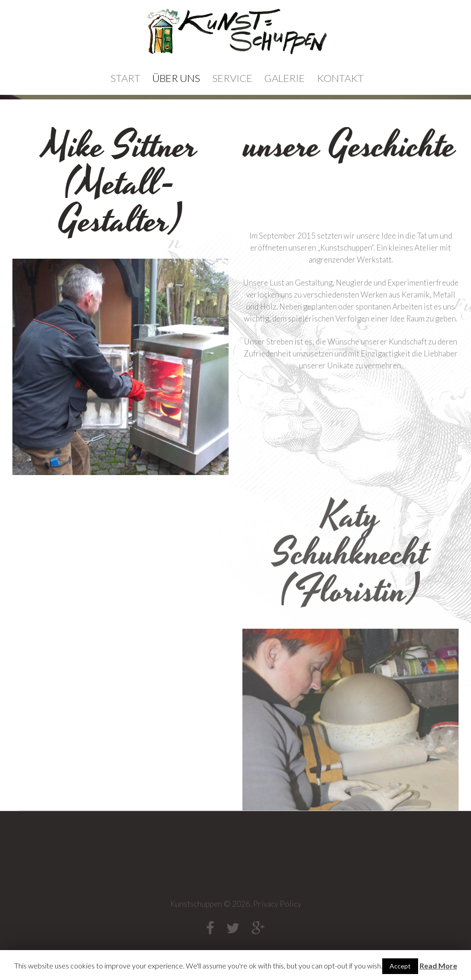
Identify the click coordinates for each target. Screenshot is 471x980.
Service (232, 78)
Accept (400, 966)
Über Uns (176, 78)
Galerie (285, 78)
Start (125, 78)
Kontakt (340, 78)
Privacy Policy (277, 907)
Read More (438, 966)
